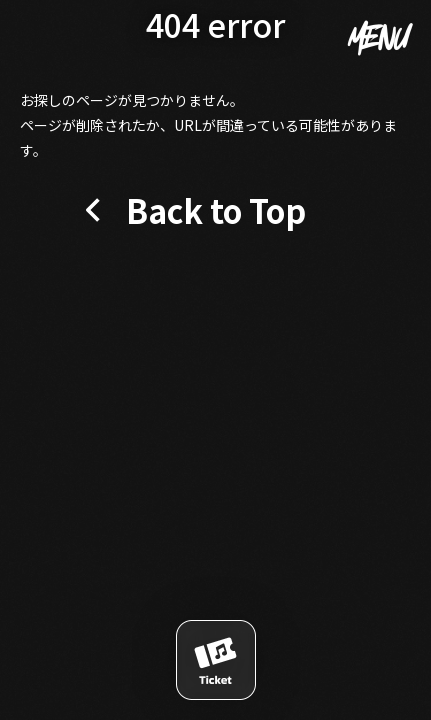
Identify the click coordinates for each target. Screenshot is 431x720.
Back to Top (216, 210)
